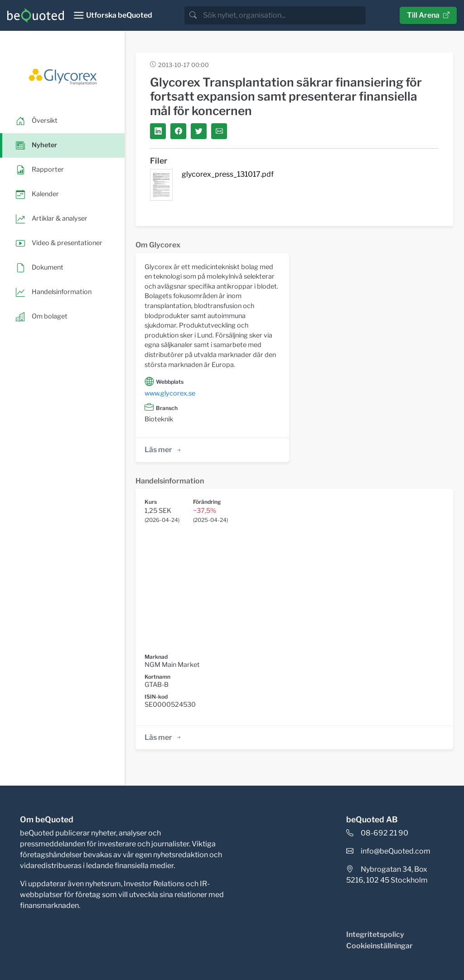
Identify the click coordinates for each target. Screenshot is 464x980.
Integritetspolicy (375, 934)
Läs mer (163, 450)
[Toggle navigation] (113, 15)
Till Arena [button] (428, 15)
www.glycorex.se (170, 393)
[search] (283, 15)
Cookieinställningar (379, 946)
